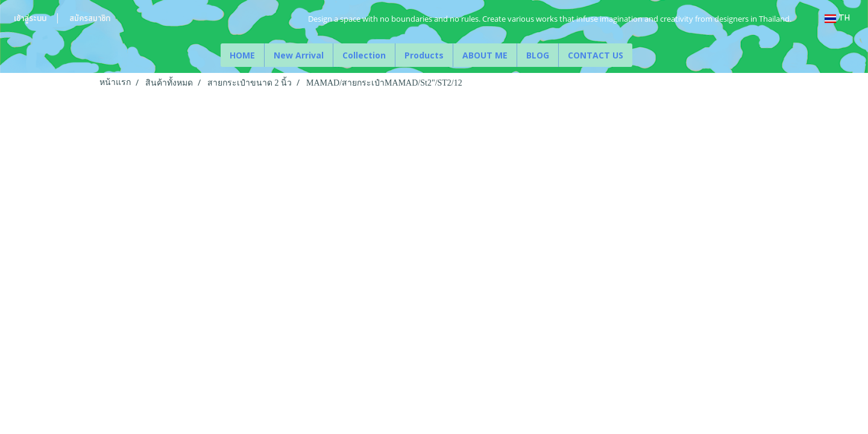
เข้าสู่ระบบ (30, 19)
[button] (643, 55)
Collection (364, 55)
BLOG (538, 55)
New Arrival (299, 55)
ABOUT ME (485, 55)
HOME (242, 55)
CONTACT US (596, 55)
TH (837, 18)
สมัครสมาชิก (90, 19)
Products (424, 55)
